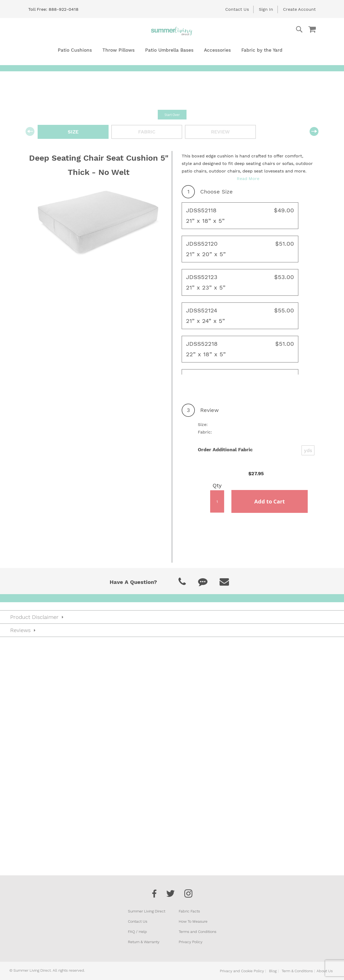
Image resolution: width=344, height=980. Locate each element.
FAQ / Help (137, 932)
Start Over (172, 115)
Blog (273, 971)
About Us (325, 971)
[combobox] (278, 29)
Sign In (266, 9)
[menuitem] (75, 50)
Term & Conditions (297, 971)
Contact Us (237, 9)
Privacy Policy (191, 942)
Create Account (299, 9)
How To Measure (193, 921)
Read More (248, 179)
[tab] (172, 617)
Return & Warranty (144, 942)
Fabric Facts (189, 911)
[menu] (172, 50)
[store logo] (172, 31)
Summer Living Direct (147, 911)
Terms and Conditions (198, 932)
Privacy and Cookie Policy (242, 971)
